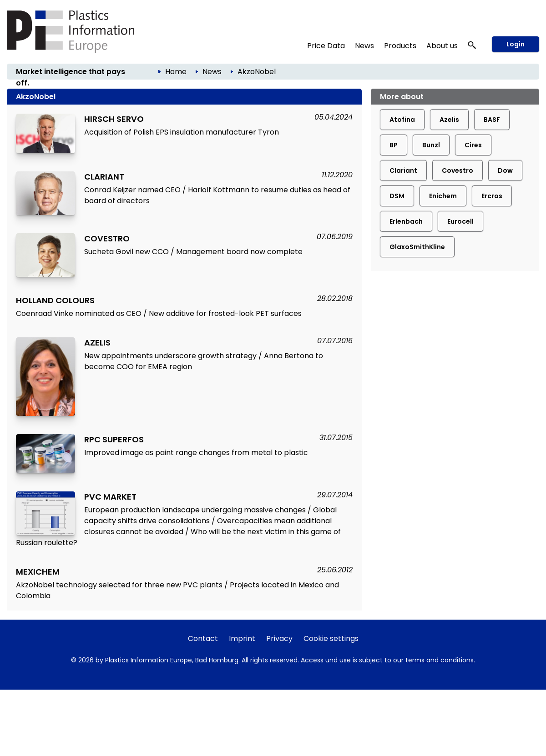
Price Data (326, 46)
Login (516, 44)
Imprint (242, 638)
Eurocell (460, 221)
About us (442, 46)
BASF (492, 120)
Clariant (403, 170)
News (364, 46)
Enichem (443, 196)
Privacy (279, 638)
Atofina (402, 120)
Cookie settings (331, 638)
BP (394, 145)
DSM (397, 196)
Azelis (449, 120)
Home (176, 72)
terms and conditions (440, 660)
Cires (473, 145)
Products (400, 46)
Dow (505, 170)
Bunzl (431, 145)
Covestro (458, 170)
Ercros (492, 196)
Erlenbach (406, 221)
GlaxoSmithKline (417, 247)
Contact (203, 638)
